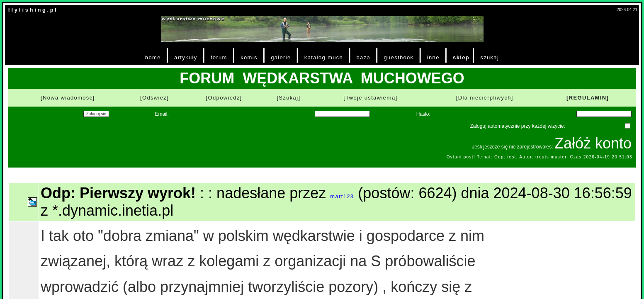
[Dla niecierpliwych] (485, 98)
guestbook (399, 57)
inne (433, 57)
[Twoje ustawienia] (370, 98)
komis (249, 57)
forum (219, 57)
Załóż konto (593, 143)
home (153, 57)
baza (364, 57)
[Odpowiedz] (224, 98)
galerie (281, 57)
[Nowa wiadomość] (68, 98)
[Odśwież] (154, 98)
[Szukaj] (288, 98)
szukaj (490, 57)
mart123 (342, 196)
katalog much (324, 57)
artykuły (186, 57)
